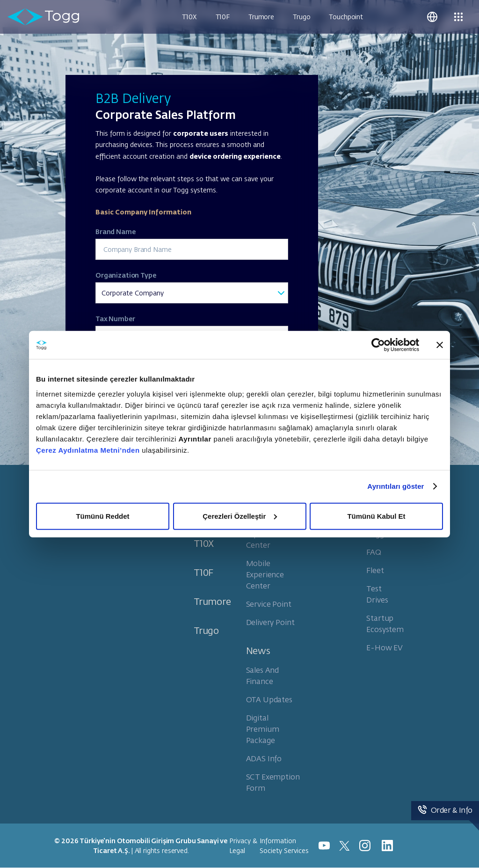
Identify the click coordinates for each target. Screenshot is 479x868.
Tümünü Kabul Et (376, 516)
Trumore (261, 17)
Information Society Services (284, 846)
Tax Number (115, 318)
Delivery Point (270, 622)
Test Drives (377, 594)
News (258, 650)
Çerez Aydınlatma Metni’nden (88, 450)
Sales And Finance (263, 675)
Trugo (301, 17)
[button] (432, 17)
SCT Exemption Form (273, 782)
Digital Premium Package (263, 729)
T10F (223, 17)
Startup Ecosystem (385, 623)
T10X (189, 17)
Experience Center (265, 539)
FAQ (374, 552)
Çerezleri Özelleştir (240, 516)
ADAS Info (264, 758)
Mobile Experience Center (265, 574)
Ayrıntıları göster (396, 486)
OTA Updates (269, 699)
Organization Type (126, 275)
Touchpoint (346, 17)
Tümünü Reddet (102, 516)
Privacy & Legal (243, 846)
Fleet (375, 570)
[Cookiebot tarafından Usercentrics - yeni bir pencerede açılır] (378, 345)
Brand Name (116, 231)
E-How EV (385, 647)
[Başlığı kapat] (440, 345)
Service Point (269, 604)
